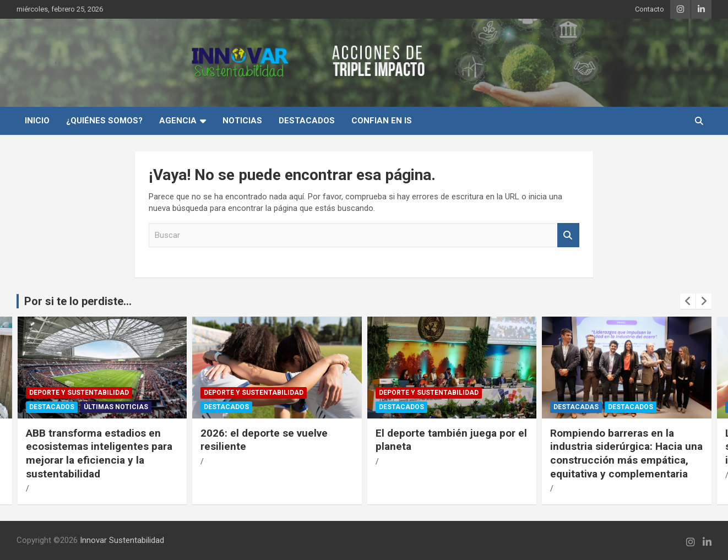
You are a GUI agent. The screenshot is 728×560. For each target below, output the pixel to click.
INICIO (37, 121)
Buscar (568, 235)
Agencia (178, 121)
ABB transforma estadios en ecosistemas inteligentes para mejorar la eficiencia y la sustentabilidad (99, 453)
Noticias (242, 121)
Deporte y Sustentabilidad (79, 393)
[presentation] (688, 301)
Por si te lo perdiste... (78, 301)
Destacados (307, 121)
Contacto (650, 9)
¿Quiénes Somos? (104, 121)
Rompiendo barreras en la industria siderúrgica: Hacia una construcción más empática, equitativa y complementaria (626, 453)
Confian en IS (382, 121)
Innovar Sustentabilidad (122, 540)
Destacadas (576, 407)
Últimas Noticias (116, 407)
